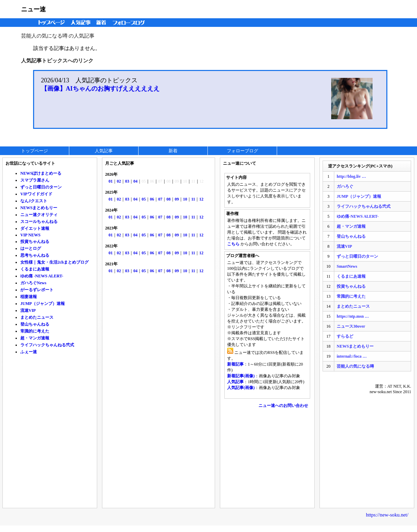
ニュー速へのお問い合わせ (283, 406)
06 (152, 199)
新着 (102, 23)
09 (177, 199)
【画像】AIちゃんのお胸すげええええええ (100, 89)
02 (119, 181)
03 (127, 181)
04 (135, 181)
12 (201, 199)
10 (185, 199)
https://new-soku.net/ (387, 515)
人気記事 (81, 23)
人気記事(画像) (241, 388)
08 (169, 199)
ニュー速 (33, 9)
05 (144, 199)
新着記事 (235, 364)
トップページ (50, 23)
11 (193, 199)
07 (160, 199)
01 (111, 181)
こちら (233, 244)
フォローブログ (130, 23)
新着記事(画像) (241, 376)
